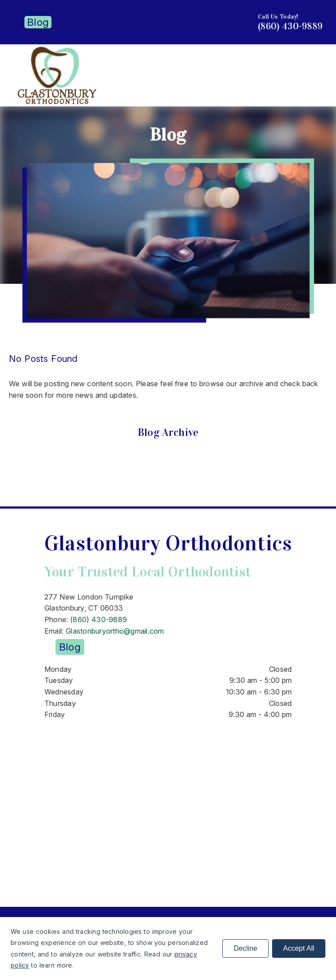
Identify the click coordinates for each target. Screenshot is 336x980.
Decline (245, 948)
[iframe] (168, 807)
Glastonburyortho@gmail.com (115, 631)
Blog (38, 22)
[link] (57, 102)
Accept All (299, 948)
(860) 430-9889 (290, 26)
